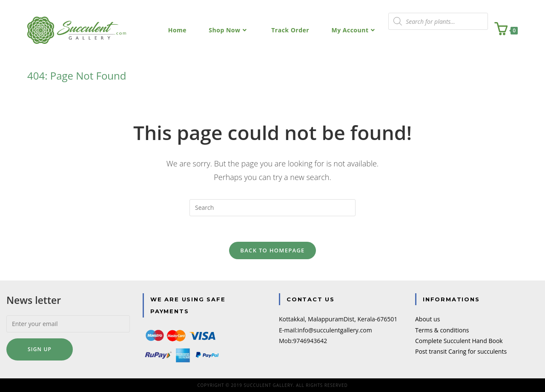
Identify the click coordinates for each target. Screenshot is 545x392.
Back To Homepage (272, 250)
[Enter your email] (68, 324)
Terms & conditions (442, 330)
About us (427, 319)
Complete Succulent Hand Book (459, 341)
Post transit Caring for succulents (461, 351)
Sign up (40, 349)
